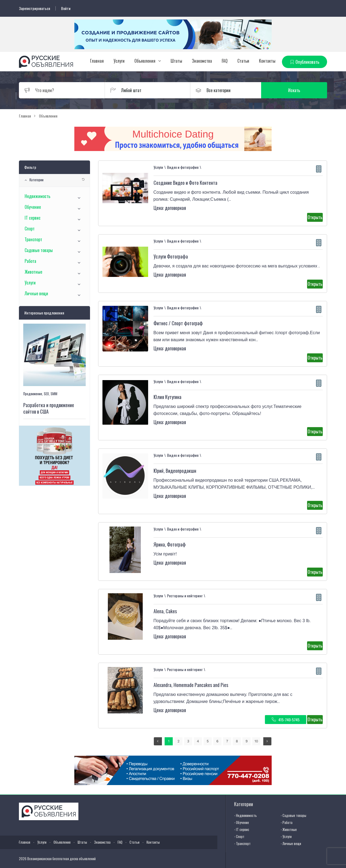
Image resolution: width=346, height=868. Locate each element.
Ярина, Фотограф (170, 544)
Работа (30, 261)
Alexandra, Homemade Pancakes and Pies (191, 685)
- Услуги (286, 836)
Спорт (30, 229)
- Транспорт (242, 843)
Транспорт (33, 239)
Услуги (119, 61)
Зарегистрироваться (34, 8)
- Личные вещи (291, 843)
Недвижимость (37, 196)
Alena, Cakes (165, 611)
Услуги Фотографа (171, 256)
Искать (301, 90)
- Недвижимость (245, 815)
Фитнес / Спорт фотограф (178, 323)
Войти (66, 8)
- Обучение (242, 822)
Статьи (243, 61)
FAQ (225, 61)
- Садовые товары (293, 815)
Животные (33, 272)
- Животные (289, 829)
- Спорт (239, 836)
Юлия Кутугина (167, 397)
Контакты (267, 61)
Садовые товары (39, 250)
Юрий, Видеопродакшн (175, 471)
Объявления (145, 61)
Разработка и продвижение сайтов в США (49, 408)
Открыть (315, 217)
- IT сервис (242, 829)
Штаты (176, 61)
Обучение (33, 207)
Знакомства (202, 61)
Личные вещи (36, 293)
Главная (97, 61)
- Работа (287, 822)
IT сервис (33, 218)
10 (256, 741)
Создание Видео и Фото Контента (185, 183)
